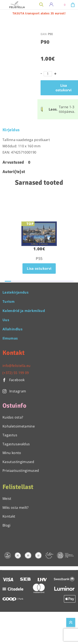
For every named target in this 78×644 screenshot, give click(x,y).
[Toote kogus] (48, 74)
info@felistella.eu (16, 366)
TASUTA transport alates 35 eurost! (39, 13)
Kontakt (9, 516)
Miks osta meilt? (16, 508)
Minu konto (12, 453)
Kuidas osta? (13, 417)
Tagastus (10, 435)
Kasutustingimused (18, 462)
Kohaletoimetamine (19, 426)
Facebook (14, 380)
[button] (8, 281)
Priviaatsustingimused (21, 471)
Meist (7, 499)
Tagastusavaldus (16, 444)
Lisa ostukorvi (39, 269)
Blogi (7, 525)
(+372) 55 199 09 (16, 373)
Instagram (14, 391)
